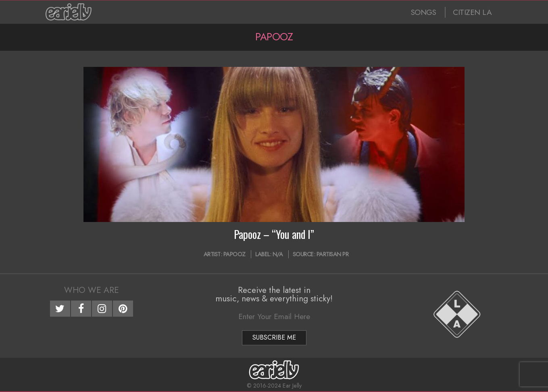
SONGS (424, 12)
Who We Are (92, 290)
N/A (278, 254)
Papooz (234, 254)
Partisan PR (333, 254)
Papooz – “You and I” (274, 234)
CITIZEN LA (472, 12)
